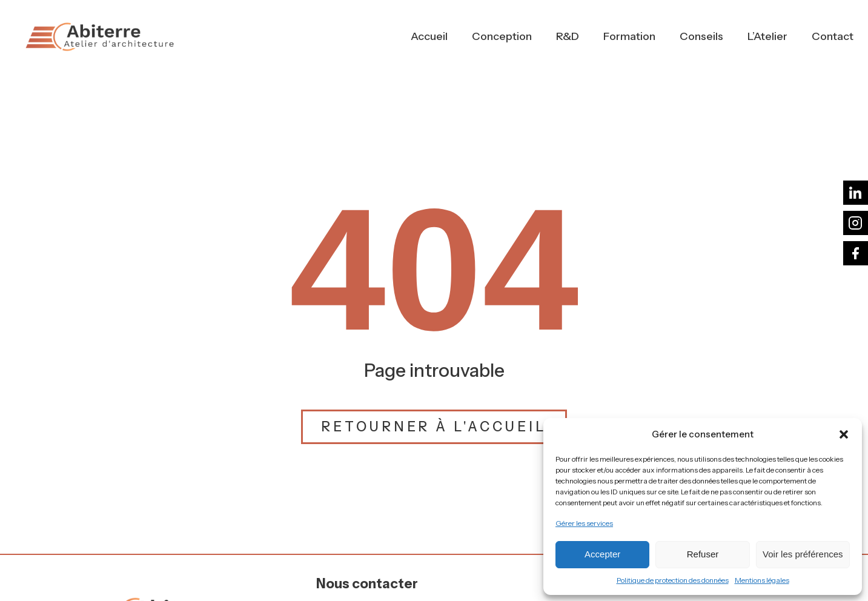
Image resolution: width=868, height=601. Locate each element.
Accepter (602, 554)
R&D (568, 36)
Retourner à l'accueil (434, 427)
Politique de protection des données (673, 580)
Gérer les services (584, 523)
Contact (833, 36)
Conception (502, 36)
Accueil (429, 36)
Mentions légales (762, 580)
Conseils (701, 36)
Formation (629, 36)
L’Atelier (767, 36)
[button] (844, 434)
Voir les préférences (803, 554)
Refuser (703, 554)
